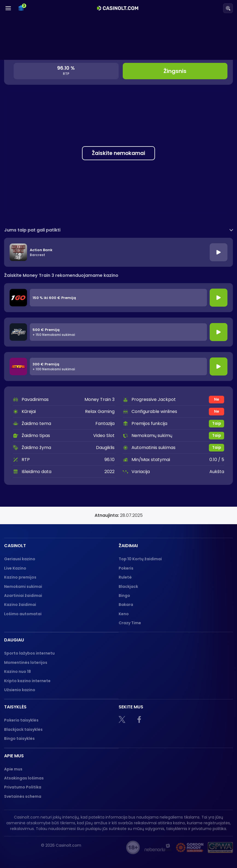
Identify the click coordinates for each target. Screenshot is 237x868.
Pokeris (126, 568)
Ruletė (125, 577)
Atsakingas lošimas (24, 778)
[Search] (228, 8)
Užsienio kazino (20, 690)
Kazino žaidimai (20, 605)
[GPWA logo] (220, 848)
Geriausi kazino (20, 559)
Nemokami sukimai (23, 587)
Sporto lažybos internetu (29, 653)
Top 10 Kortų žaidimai (140, 559)
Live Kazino (15, 568)
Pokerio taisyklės (21, 720)
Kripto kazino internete (27, 681)
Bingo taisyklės (19, 738)
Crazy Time (130, 623)
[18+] (133, 848)
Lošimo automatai (23, 614)
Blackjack (128, 587)
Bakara (126, 605)
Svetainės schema (23, 796)
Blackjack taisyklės (23, 729)
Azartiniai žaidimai (23, 596)
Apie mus (13, 769)
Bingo (124, 596)
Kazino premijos (20, 577)
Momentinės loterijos (26, 662)
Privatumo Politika (23, 787)
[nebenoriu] (158, 848)
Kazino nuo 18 (17, 671)
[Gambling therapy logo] (190, 848)
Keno (124, 614)
